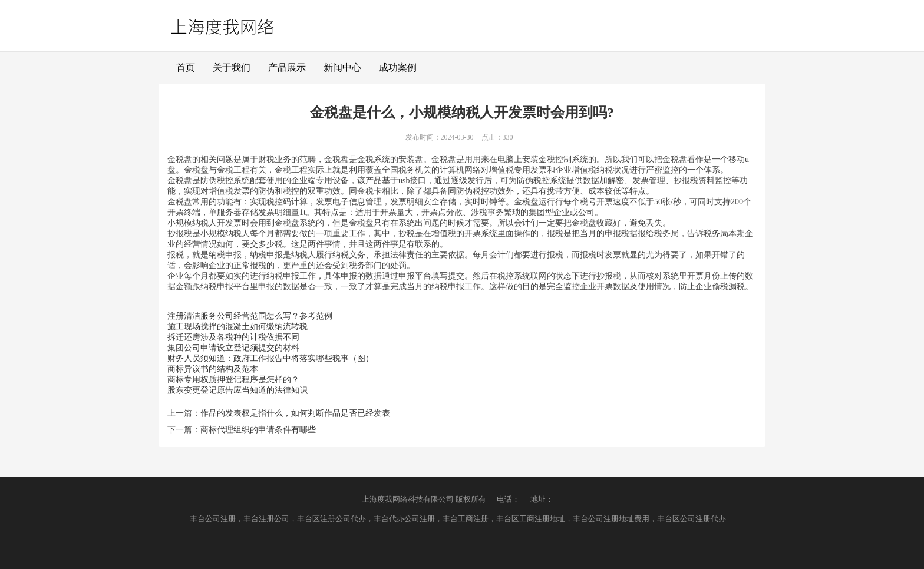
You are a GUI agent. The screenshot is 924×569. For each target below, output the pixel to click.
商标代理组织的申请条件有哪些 (258, 430)
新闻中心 (342, 67)
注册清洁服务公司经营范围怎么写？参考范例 (250, 316)
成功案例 (398, 67)
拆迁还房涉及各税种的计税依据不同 (233, 337)
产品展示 (287, 67)
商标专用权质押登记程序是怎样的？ (233, 380)
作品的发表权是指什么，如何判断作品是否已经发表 (295, 413)
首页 (186, 67)
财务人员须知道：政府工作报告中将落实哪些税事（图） (270, 358)
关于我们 (232, 67)
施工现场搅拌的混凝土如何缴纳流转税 (237, 327)
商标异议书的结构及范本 (213, 369)
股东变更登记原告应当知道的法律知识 (237, 390)
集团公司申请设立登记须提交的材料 (233, 348)
